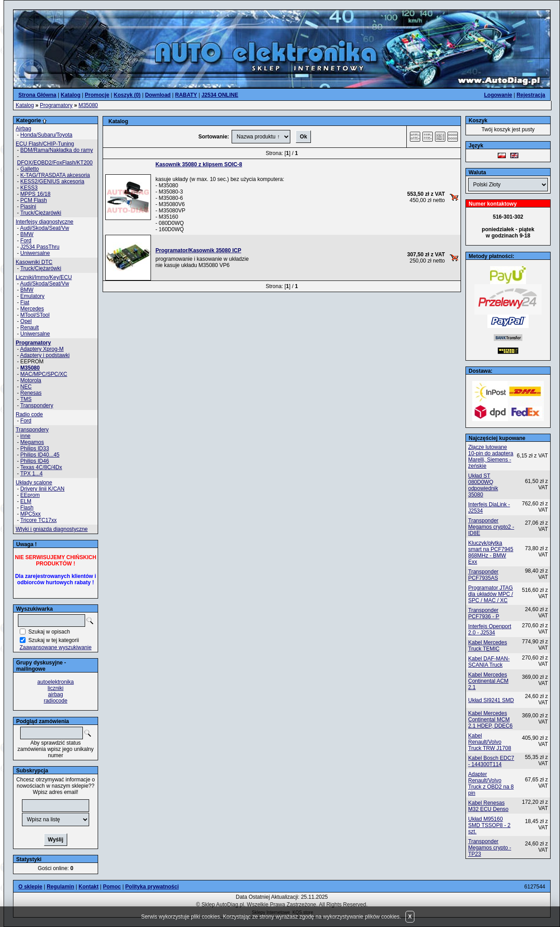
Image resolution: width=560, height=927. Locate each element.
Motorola (31, 380)
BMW (27, 234)
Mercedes (32, 309)
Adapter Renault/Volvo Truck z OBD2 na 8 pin (491, 784)
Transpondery (37, 405)
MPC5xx (30, 514)
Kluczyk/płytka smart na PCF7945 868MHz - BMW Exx (491, 552)
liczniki (55, 688)
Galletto (29, 169)
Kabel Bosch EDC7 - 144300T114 (491, 761)
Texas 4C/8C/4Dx (41, 467)
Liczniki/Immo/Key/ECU (44, 277)
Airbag (24, 129)
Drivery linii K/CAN (42, 489)
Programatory (56, 105)
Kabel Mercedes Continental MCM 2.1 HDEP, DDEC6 (490, 720)
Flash (27, 508)
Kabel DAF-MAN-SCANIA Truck (489, 662)
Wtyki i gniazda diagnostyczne (52, 529)
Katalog (25, 105)
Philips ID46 (34, 461)
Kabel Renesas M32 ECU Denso (488, 806)
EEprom (30, 495)
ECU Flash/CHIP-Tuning (45, 144)
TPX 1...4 (31, 474)
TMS (26, 399)
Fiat (25, 302)
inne (25, 436)
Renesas (31, 393)
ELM (26, 501)
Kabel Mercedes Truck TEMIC (488, 646)
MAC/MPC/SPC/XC (44, 374)
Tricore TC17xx (38, 520)
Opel (26, 321)
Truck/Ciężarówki (41, 213)
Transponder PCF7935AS (483, 575)
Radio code (29, 414)
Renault (29, 328)
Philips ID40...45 (40, 455)
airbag (55, 694)
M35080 (88, 105)
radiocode (56, 701)
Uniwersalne (35, 253)
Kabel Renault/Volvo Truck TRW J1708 (490, 742)
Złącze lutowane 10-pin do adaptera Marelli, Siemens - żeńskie (491, 457)
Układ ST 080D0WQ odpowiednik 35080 (483, 485)
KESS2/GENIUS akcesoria (52, 181)
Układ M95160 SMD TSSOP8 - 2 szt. (489, 825)
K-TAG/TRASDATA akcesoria (55, 175)
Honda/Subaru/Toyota (46, 135)
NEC (26, 387)
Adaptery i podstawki (45, 355)
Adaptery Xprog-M (42, 349)
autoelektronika (55, 682)
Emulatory (32, 296)
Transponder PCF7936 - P (484, 613)
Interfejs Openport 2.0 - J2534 (490, 629)
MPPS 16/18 (35, 194)
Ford (26, 241)
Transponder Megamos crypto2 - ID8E (491, 527)
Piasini (28, 207)
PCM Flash (33, 200)
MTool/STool (35, 315)
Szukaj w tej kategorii (54, 640)
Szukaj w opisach (49, 632)
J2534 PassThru (40, 247)
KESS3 (29, 188)
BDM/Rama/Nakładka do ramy (56, 150)
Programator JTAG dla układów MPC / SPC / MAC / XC (491, 594)
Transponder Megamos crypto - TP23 (490, 848)
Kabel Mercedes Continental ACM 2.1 (488, 681)
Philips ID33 (34, 448)
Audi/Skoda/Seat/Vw (45, 228)
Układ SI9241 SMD (491, 700)
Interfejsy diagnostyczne (45, 222)
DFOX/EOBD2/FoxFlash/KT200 (55, 163)
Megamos (32, 442)
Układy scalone (34, 483)
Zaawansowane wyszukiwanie (56, 647)
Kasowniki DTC (34, 262)
